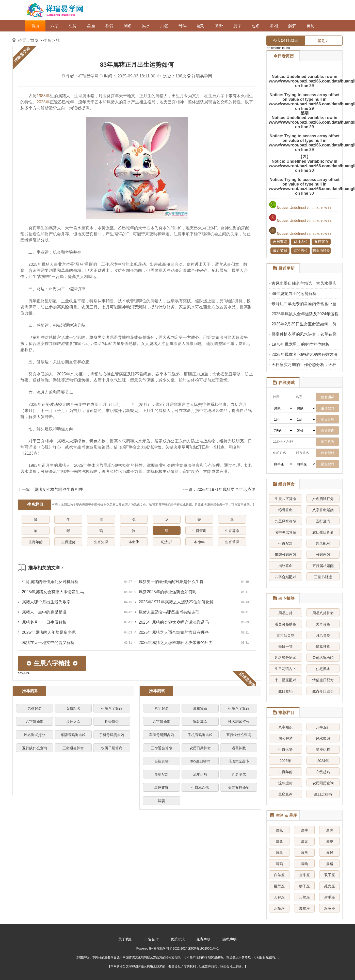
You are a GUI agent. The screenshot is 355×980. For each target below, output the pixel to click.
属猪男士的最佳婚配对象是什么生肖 (171, 582)
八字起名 (162, 708)
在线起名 (323, 772)
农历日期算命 (112, 748)
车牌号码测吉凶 (73, 735)
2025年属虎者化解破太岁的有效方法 (304, 354)
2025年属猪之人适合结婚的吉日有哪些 (174, 632)
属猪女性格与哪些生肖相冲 (58, 489)
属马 (279, 853)
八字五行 (323, 727)
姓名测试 (239, 774)
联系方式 (177, 939)
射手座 (330, 897)
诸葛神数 (239, 748)
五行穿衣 (321, 242)
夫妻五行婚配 (239, 788)
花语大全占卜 (239, 761)
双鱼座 (330, 908)
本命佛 (134, 542)
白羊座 (279, 875)
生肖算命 (232, 531)
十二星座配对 (285, 680)
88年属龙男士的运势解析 (294, 294)
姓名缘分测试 (285, 658)
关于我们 (125, 939)
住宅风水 (323, 669)
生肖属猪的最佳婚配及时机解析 (50, 582)
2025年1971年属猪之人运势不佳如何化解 (176, 602)
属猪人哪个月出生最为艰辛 (46, 602)
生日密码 (285, 691)
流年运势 (200, 774)
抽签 (164, 26)
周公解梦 (285, 738)
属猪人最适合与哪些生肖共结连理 (169, 612)
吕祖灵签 (162, 761)
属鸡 (279, 864)
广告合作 (152, 939)
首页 (35, 26)
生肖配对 (285, 543)
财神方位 (301, 242)
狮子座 (304, 886)
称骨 (109, 26)
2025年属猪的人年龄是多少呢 (49, 632)
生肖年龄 (36, 542)
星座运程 (323, 750)
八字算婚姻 (35, 722)
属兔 (279, 841)
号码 (183, 26)
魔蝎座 (304, 908)
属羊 (304, 853)
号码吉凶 (323, 555)
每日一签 (285, 646)
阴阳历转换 (321, 251)
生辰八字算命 (112, 708)
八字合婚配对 (285, 577)
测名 (128, 26)
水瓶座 (279, 908)
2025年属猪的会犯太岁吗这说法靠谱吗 (174, 622)
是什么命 (73, 722)
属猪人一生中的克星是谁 (44, 612)
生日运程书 (323, 794)
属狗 (304, 864)
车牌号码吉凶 (285, 555)
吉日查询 (280, 242)
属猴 (330, 853)
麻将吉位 (301, 251)
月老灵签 (323, 635)
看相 (274, 26)
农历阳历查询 (323, 783)
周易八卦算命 (323, 613)
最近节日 (280, 251)
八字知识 (285, 727)
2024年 (323, 761)
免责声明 (203, 939)
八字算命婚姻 (323, 510)
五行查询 (323, 521)
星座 (91, 26)
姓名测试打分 (35, 735)
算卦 (219, 26)
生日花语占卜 (285, 669)
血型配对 (162, 774)
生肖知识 (101, 542)
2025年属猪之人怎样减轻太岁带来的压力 (176, 643)
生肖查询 (199, 531)
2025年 (43, 102)
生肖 (73, 26)
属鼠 (279, 830)
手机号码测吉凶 (112, 735)
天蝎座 (304, 897)
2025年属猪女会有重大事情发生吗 (53, 592)
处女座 (330, 886)
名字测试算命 (285, 532)
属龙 (304, 841)
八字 (55, 26)
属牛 (304, 830)
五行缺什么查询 (35, 748)
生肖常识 (232, 542)
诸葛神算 (323, 646)
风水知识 (323, 738)
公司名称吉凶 (323, 658)
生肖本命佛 (200, 788)
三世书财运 (323, 577)
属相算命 (200, 708)
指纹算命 (285, 566)
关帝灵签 (323, 624)
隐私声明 (230, 939)
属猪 (330, 864)
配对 (201, 26)
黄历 (311, 26)
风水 (146, 26)
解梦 (292, 26)
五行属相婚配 (323, 566)
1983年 (43, 96)
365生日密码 (200, 761)
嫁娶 (162, 801)
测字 (237, 26)
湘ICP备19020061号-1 (203, 949)
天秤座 (279, 897)
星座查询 (162, 788)
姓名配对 (323, 543)
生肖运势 (68, 542)
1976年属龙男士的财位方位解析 (300, 344)
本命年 (199, 542)
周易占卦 (285, 613)
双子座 (330, 875)
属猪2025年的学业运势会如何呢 (168, 592)
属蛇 (330, 841)
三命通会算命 (73, 748)
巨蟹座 (279, 886)
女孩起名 (73, 708)
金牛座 (304, 875)
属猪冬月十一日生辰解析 (44, 622)
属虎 (330, 830)
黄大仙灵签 (285, 635)
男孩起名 (35, 708)
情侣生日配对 (323, 680)
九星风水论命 (285, 521)
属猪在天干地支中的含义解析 (48, 643)
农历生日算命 (323, 532)
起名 (256, 26)
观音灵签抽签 (285, 624)
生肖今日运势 (323, 691)
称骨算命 (112, 722)
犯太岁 (167, 542)
